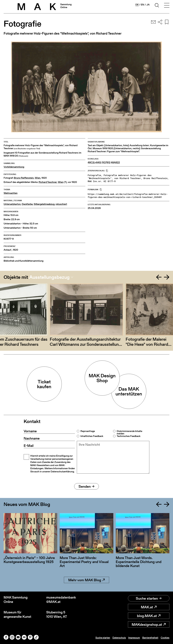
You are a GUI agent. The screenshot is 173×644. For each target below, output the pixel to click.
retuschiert (61, 204)
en (143, 5)
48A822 (115, 162)
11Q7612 (106, 162)
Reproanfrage (88, 431)
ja (148, 5)
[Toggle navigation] (167, 6)
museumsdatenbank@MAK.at (61, 600)
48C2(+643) (94, 162)
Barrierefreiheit (150, 638)
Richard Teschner (48, 182)
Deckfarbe (27, 204)
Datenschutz (119, 638)
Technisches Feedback (129, 436)
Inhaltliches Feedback (92, 436)
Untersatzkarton (12, 204)
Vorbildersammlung (14, 167)
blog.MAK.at (149, 616)
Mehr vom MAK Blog (86, 580)
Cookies (165, 638)
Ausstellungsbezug (49, 277)
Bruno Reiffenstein (24, 178)
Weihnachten (11, 193)
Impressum (134, 638)
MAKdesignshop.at (149, 624)
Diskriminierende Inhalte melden (129, 432)
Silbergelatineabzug (44, 204)
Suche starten (149, 598)
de (137, 5)
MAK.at (149, 607)
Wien (38, 178)
